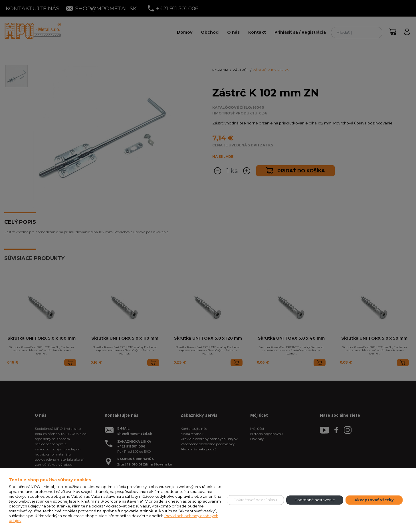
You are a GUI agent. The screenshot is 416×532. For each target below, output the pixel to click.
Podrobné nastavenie (315, 500)
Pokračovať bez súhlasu (255, 500)
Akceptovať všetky (374, 500)
